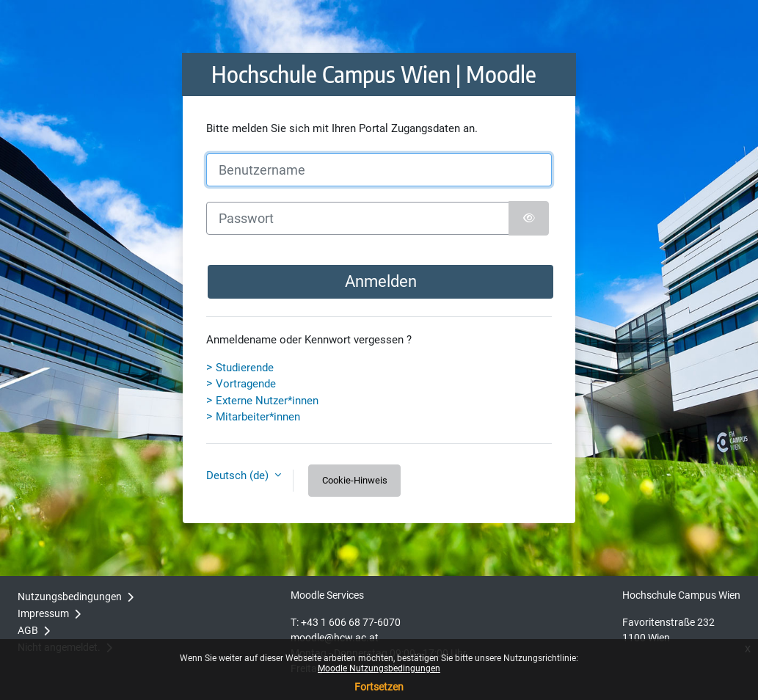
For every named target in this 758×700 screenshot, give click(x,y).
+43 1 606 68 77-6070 (351, 622)
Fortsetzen (379, 687)
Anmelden (381, 281)
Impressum (43, 613)
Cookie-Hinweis (355, 480)
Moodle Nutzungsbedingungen (379, 668)
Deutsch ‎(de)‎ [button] (239, 475)
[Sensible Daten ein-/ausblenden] (529, 218)
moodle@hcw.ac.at (335, 638)
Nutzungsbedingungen (70, 597)
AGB (28, 630)
